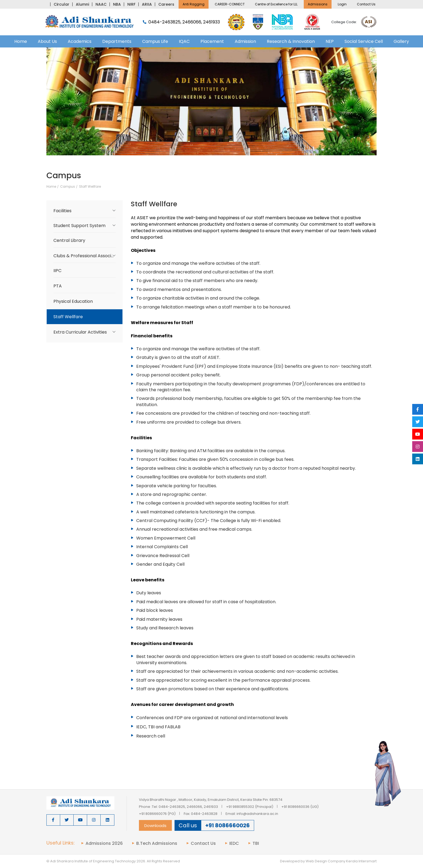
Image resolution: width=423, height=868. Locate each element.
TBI (256, 843)
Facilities (62, 211)
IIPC (57, 271)
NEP (330, 41)
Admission (245, 41)
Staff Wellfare (90, 187)
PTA (58, 286)
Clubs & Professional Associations (88, 256)
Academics (80, 41)
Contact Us (366, 4)
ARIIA (147, 4)
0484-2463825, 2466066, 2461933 (181, 22)
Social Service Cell (364, 41)
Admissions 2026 (104, 843)
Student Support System (79, 226)
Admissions (318, 4)
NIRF (131, 4)
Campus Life (155, 41)
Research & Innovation (291, 41)
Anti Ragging (194, 4)
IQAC (184, 41)
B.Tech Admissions (157, 843)
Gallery (401, 41)
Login (342, 4)
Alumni (82, 4)
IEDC (234, 843)
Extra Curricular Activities (80, 332)
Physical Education (73, 301)
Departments (117, 41)
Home (21, 41)
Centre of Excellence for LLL (276, 4)
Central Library (69, 240)
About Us (47, 41)
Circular (62, 4)
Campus (68, 187)
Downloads (155, 826)
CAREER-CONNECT (230, 4)
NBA (117, 4)
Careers (166, 4)
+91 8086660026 (228, 825)
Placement (212, 41)
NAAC (101, 4)
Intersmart (368, 861)
